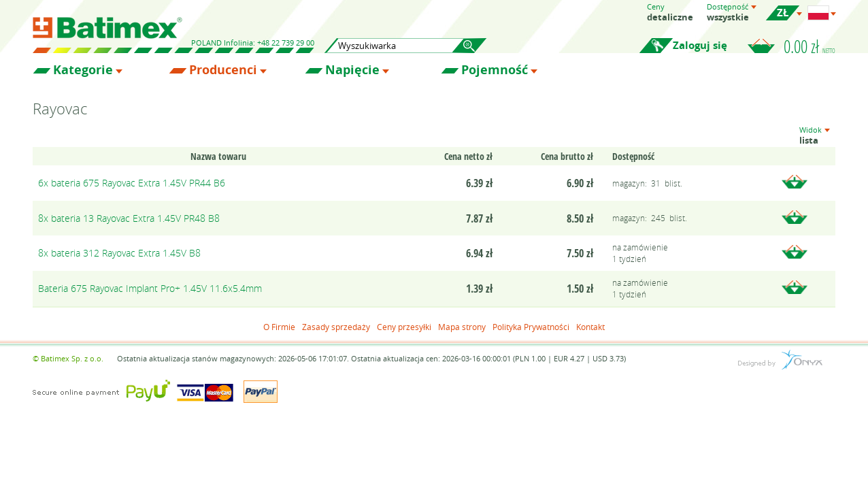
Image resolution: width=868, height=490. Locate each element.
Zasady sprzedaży (336, 327)
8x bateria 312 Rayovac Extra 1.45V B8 (119, 253)
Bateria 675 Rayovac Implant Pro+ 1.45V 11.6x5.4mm (150, 288)
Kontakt (590, 327)
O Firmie (279, 327)
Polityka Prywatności (531, 327)
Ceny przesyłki (404, 327)
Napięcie (352, 70)
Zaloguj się (700, 45)
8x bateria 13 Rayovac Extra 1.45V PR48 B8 (129, 218)
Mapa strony (462, 327)
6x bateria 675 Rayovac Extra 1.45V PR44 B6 (132, 183)
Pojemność (495, 70)
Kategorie (83, 70)
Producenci (223, 70)
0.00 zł (809, 46)
